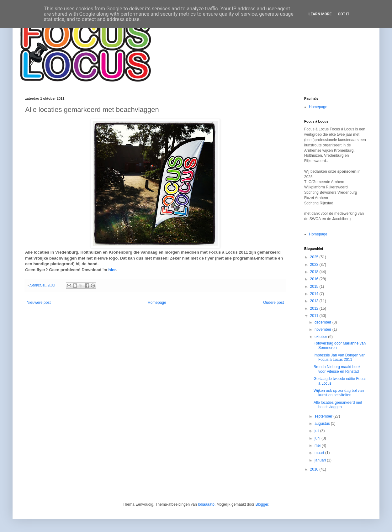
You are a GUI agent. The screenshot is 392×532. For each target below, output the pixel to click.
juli (317, 431)
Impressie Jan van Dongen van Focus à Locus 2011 (339, 357)
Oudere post (273, 303)
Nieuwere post (39, 303)
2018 (315, 272)
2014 (315, 294)
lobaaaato (206, 504)
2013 (315, 301)
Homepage (157, 303)
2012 (315, 308)
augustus (323, 424)
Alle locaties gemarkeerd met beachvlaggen (338, 405)
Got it (344, 14)
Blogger (262, 504)
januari (321, 460)
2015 (315, 287)
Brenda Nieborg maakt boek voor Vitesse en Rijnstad (337, 369)
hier (112, 270)
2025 (315, 257)
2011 (315, 316)
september (324, 416)
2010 (315, 469)
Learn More (320, 14)
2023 (315, 265)
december (323, 322)
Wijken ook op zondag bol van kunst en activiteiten (339, 393)
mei (318, 445)
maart (320, 453)
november (323, 329)
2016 (315, 279)
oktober (321, 337)
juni (318, 438)
